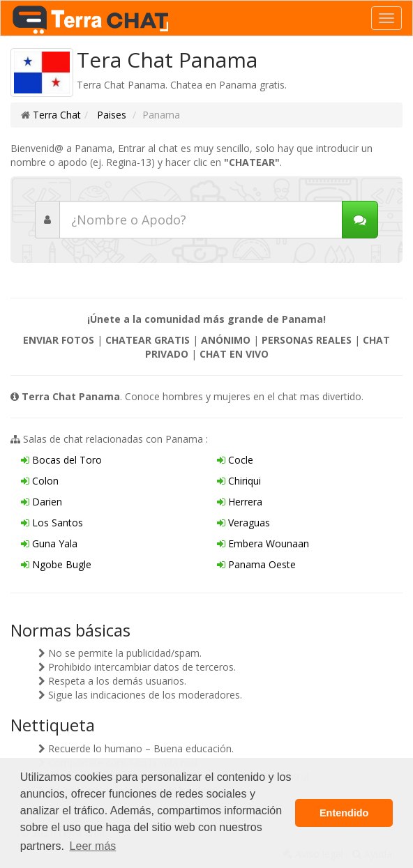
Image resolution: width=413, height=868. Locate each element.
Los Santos (52, 523)
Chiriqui (239, 481)
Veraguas (243, 523)
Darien (42, 502)
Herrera (240, 502)
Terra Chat (57, 115)
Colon (40, 481)
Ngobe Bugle (56, 564)
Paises (110, 115)
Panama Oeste (256, 564)
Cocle (235, 460)
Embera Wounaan (263, 543)
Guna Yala (49, 543)
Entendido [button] (344, 813)
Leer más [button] (93, 846)
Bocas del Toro (61, 460)
